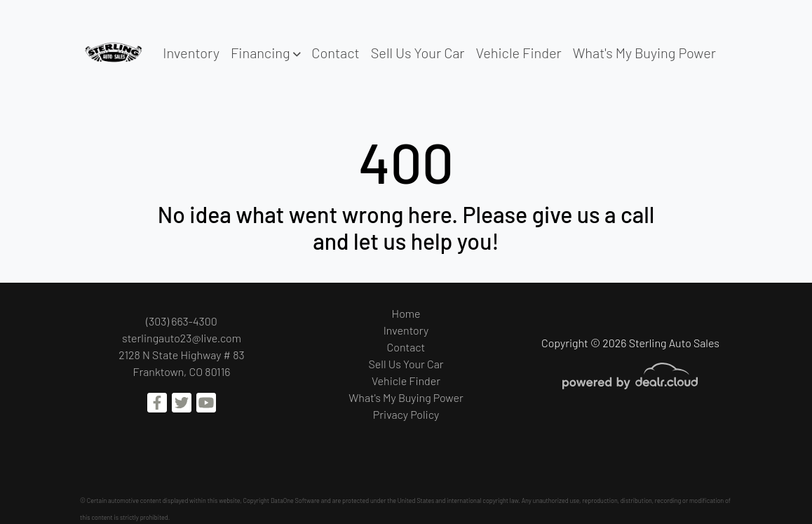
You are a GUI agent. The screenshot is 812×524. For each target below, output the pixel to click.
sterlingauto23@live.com (182, 338)
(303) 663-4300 (182, 321)
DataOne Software (295, 501)
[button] (265, 53)
